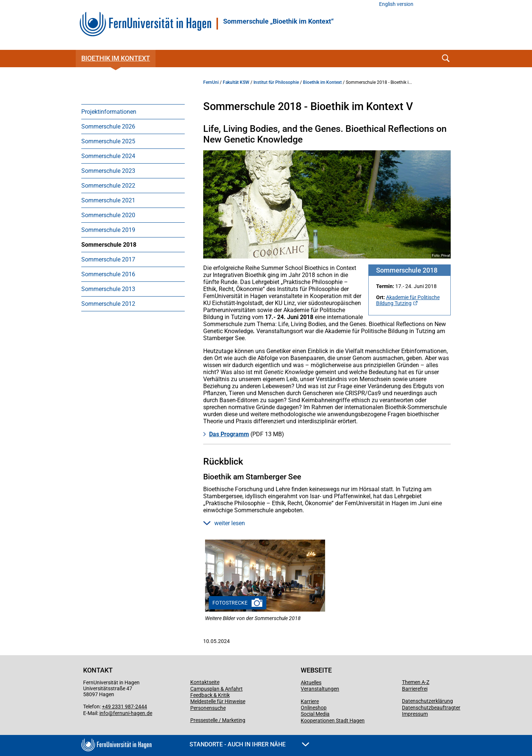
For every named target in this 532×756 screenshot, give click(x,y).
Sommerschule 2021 (108, 200)
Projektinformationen (109, 112)
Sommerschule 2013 (108, 289)
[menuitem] (133, 112)
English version (396, 4)
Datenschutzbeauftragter (431, 708)
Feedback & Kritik (210, 695)
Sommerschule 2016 (108, 274)
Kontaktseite (205, 682)
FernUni (211, 82)
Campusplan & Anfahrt (216, 689)
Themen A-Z (416, 682)
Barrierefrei (415, 689)
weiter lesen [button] (224, 523)
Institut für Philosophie (276, 82)
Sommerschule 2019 (108, 230)
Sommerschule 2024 (108, 156)
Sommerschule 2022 (108, 186)
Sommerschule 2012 (108, 304)
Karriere (310, 701)
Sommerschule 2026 (108, 126)
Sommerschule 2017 (108, 259)
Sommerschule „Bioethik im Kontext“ (278, 21)
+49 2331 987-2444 (125, 707)
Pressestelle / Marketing (218, 720)
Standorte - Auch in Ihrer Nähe (249, 744)
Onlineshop (314, 708)
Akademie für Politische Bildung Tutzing (408, 300)
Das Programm (229, 434)
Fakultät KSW (236, 82)
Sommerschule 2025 (108, 141)
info (104, 713)
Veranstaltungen (320, 689)
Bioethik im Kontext (116, 58)
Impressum (415, 714)
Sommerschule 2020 (108, 215)
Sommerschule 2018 (109, 245)
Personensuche (208, 708)
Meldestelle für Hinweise (218, 701)
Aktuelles (311, 683)
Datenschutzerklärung (427, 701)
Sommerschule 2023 (108, 171)
